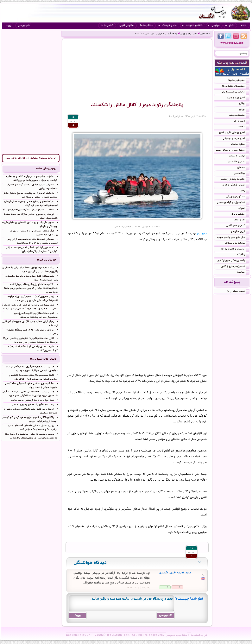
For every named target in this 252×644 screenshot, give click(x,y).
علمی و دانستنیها (238, 162)
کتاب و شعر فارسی (238, 226)
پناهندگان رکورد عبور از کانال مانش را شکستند (156, 34)
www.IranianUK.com (232, 43)
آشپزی (244, 209)
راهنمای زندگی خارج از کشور (233, 261)
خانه (244, 25)
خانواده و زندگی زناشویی (235, 180)
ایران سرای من (240, 232)
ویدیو (244, 110)
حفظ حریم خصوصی (176, 635)
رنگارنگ (243, 255)
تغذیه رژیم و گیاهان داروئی (233, 203)
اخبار (230, 25)
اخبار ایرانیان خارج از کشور (234, 133)
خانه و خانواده (192, 25)
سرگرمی (214, 25)
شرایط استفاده (199, 635)
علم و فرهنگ (167, 25)
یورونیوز (202, 234)
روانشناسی (242, 174)
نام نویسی (24, 25)
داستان (243, 168)
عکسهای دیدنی (239, 116)
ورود (9, 25)
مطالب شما (147, 25)
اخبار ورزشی (241, 121)
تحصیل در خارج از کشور (235, 267)
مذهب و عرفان (239, 214)
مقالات (243, 127)
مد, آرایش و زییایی (237, 197)
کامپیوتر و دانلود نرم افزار (235, 249)
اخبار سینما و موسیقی (236, 139)
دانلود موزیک (240, 145)
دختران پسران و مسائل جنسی (232, 150)
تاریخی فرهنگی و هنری (236, 185)
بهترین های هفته (46, 169)
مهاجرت (243, 273)
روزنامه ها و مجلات (237, 243)
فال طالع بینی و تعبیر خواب (233, 238)
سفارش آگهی (127, 25)
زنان (245, 191)
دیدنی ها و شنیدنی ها (236, 86)
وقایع (244, 104)
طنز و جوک (242, 220)
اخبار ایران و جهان (189, 34)
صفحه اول (205, 34)
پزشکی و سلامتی (239, 156)
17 (167, 587)
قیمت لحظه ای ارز (238, 292)
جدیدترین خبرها (239, 81)
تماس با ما (107, 25)
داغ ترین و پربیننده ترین (235, 92)
